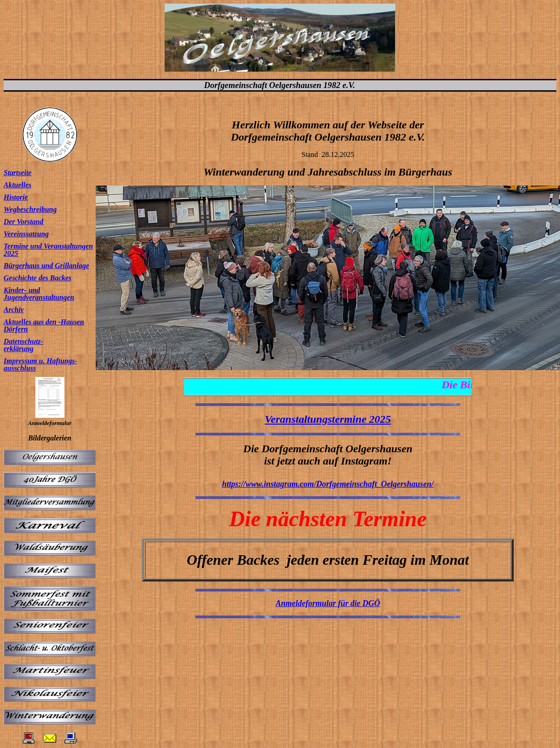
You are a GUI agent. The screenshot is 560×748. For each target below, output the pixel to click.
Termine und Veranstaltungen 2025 (48, 250)
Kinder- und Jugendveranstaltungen (39, 294)
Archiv (14, 310)
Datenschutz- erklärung (23, 345)
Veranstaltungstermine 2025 (328, 419)
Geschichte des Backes (37, 278)
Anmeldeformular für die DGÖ (328, 603)
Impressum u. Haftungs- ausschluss (40, 364)
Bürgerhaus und (28, 266)
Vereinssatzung (26, 234)
